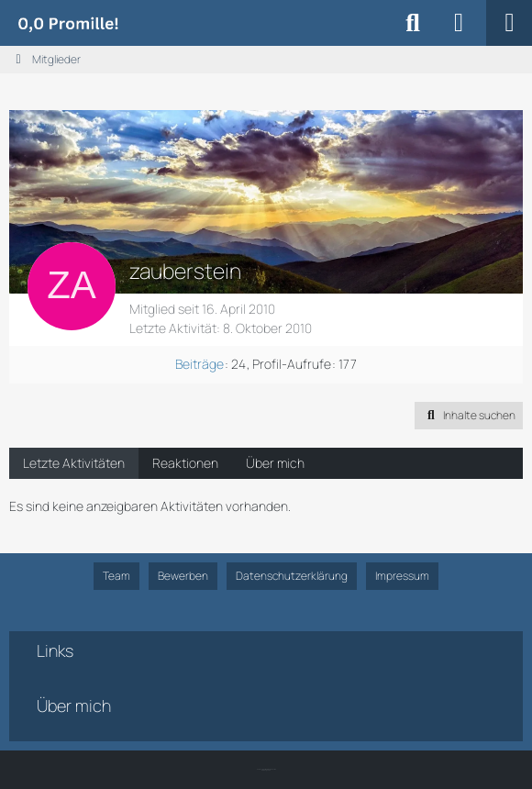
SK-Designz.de (266, 770)
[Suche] (413, 23)
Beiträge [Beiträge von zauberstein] (199, 364)
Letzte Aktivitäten (74, 463)
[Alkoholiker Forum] (68, 23)
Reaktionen (185, 463)
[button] (469, 416)
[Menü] (509, 23)
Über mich (275, 463)
